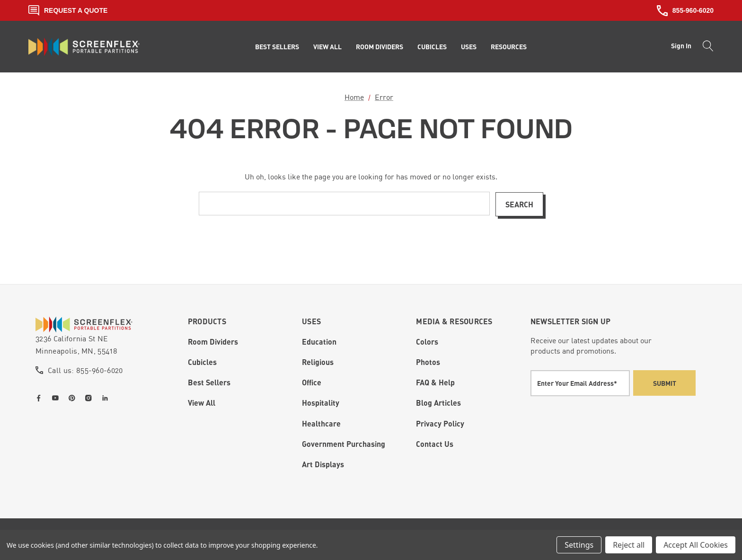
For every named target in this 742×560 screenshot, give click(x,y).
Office (312, 382)
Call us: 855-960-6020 (85, 370)
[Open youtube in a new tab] (57, 398)
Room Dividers (213, 342)
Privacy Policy (440, 423)
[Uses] (469, 47)
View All (202, 403)
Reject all (629, 545)
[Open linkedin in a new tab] (107, 398)
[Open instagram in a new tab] (90, 398)
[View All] (327, 47)
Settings (579, 545)
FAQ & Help (435, 382)
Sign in (681, 46)
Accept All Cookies (696, 545)
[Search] (705, 47)
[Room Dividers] (380, 47)
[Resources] (509, 47)
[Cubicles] (432, 47)
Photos (428, 362)
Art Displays (323, 464)
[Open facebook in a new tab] (41, 398)
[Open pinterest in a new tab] (74, 398)
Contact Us (435, 444)
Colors (427, 342)
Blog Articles (438, 403)
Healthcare (321, 423)
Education (319, 342)
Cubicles (202, 362)
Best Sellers (209, 382)
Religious (318, 362)
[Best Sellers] (277, 47)
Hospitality (321, 403)
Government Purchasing (344, 444)
